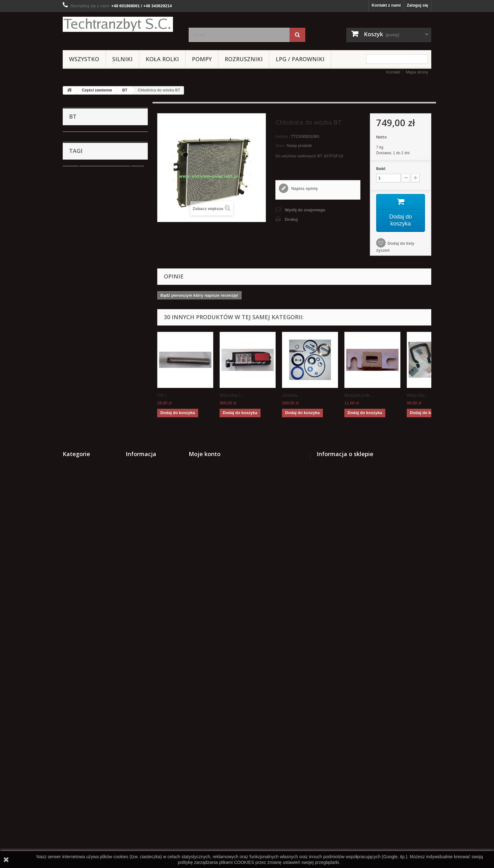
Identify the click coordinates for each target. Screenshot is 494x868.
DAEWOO (83, 410)
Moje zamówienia (205, 697)
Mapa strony (417, 72)
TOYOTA (82, 264)
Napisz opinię (304, 188)
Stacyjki (76, 518)
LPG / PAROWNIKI (300, 59)
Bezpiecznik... (359, 395)
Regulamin (136, 746)
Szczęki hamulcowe (117, 629)
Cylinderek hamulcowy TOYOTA (97, 638)
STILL (79, 205)
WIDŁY (75, 567)
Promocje (135, 697)
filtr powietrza (79, 619)
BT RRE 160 (85, 166)
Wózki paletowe (84, 459)
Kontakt (393, 72)
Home (131, 738)
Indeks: (283, 136)
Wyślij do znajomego (305, 210)
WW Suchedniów (89, 234)
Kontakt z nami (386, 5)
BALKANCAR (86, 146)
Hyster (79, 342)
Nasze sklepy (139, 721)
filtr (138, 610)
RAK (78, 176)
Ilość (381, 169)
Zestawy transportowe (90, 547)
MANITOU (83, 400)
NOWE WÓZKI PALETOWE (94, 498)
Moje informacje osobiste (213, 721)
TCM (78, 361)
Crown (75, 528)
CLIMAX (81, 381)
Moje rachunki (202, 705)
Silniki (122, 59)
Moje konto (205, 687)
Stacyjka (108, 619)
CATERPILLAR (87, 352)
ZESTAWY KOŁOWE (88, 508)
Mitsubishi (82, 312)
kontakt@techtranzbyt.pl (364, 732)
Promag (80, 391)
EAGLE (80, 322)
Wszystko (84, 59)
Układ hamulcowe (86, 420)
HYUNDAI (78, 537)
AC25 (78, 293)
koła (70, 629)
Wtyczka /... (232, 395)
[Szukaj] (297, 35)
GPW (78, 185)
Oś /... (164, 395)
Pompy (202, 59)
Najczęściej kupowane (147, 713)
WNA (78, 244)
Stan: (281, 146)
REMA (75, 488)
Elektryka (78, 557)
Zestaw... (291, 395)
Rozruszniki (244, 59)
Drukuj (291, 219)
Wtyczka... (418, 395)
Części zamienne (97, 90)
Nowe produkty (141, 705)
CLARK (80, 273)
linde (71, 610)
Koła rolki (162, 59)
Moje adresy (201, 713)
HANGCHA (84, 371)
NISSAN (81, 215)
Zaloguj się (417, 5)
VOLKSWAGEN (88, 303)
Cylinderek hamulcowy (105, 610)
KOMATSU (83, 283)
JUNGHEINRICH (89, 254)
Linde (78, 224)
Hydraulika (79, 469)
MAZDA (80, 332)
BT (125, 90)
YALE (78, 195)
